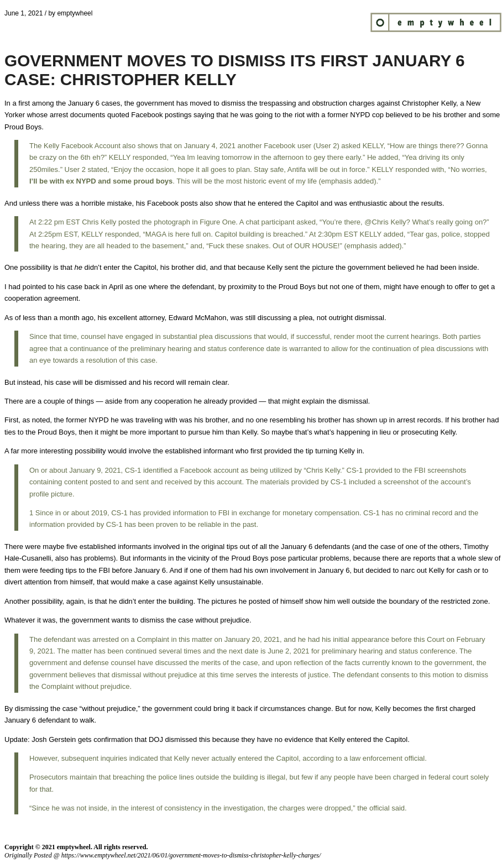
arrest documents (77, 115)
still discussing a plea (279, 318)
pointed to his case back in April (73, 287)
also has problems (85, 558)
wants (121, 620)
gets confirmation (105, 739)
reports (424, 558)
